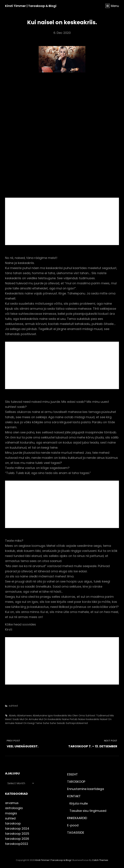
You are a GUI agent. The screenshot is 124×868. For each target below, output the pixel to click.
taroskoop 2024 (17, 828)
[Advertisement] (63, 222)
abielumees (24, 715)
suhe (46, 723)
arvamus (12, 803)
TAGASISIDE (76, 833)
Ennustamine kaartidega (86, 789)
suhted (13, 706)
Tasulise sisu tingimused (88, 811)
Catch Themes (100, 860)
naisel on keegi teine (29, 723)
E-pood (73, 825)
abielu (13, 715)
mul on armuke (29, 719)
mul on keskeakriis (50, 719)
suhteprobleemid (77, 723)
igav (50, 715)
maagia (11, 813)
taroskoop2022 (17, 844)
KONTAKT (74, 796)
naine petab (70, 719)
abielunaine (40, 715)
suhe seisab (57, 723)
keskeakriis (60, 715)
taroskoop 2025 (17, 834)
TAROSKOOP (76, 782)
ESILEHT (72, 774)
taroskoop (13, 823)
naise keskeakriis (89, 719)
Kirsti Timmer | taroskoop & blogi (31, 6)
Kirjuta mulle (79, 803)
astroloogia (14, 808)
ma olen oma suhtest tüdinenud (89, 715)
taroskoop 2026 (17, 839)
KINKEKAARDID (77, 818)
